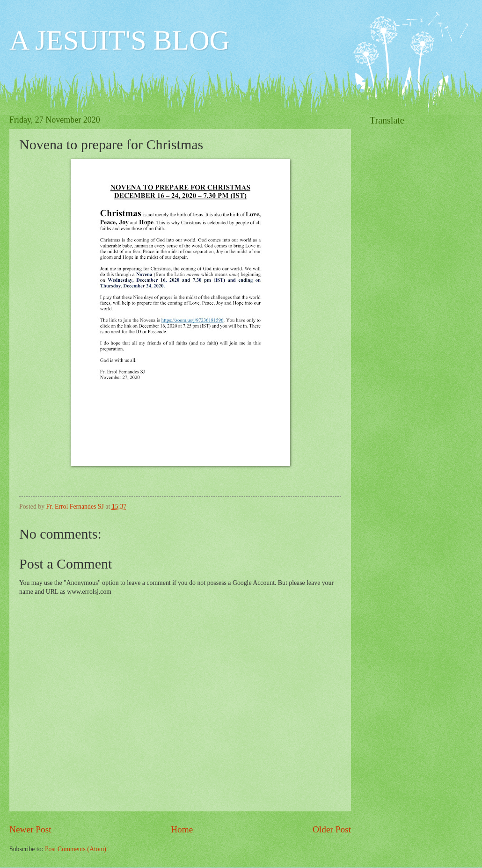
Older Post (332, 829)
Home (182, 829)
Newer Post (30, 829)
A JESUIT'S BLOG (120, 40)
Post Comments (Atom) (76, 849)
